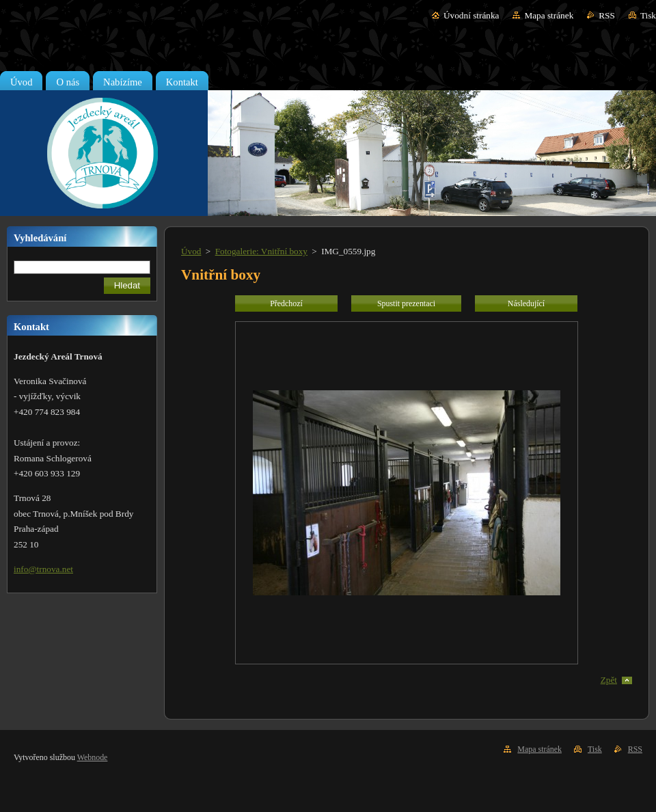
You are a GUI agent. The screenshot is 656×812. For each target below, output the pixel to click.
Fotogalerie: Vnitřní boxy (261, 251)
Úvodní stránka (471, 15)
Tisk (648, 15)
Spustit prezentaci (406, 303)
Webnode (93, 757)
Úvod (191, 251)
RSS (607, 15)
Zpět (609, 680)
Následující (526, 303)
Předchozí (286, 303)
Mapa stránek (549, 15)
